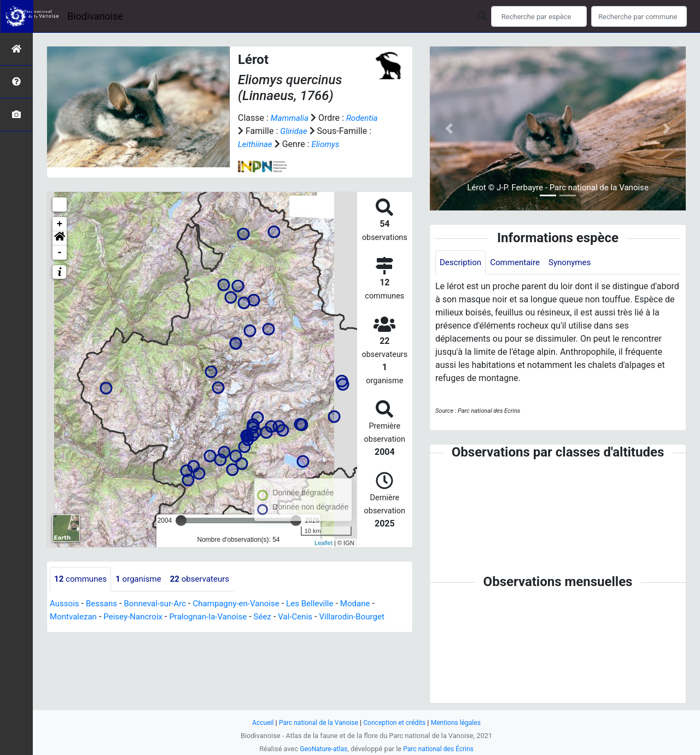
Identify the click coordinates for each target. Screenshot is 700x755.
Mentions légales (461, 722)
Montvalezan (75, 617)
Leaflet (323, 543)
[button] (60, 238)
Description (462, 263)
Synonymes (577, 263)
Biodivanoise (95, 16)
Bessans (104, 604)
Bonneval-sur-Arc (161, 604)
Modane (372, 604)
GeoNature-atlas (321, 749)
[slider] (181, 520)
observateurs (208, 579)
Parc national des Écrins (440, 749)
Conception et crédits (396, 722)
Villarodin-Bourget (369, 617)
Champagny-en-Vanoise (247, 604)
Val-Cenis (309, 617)
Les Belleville (324, 604)
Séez (275, 617)
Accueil (257, 722)
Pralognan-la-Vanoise (217, 617)
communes (82, 579)
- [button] (60, 253)
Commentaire (519, 263)
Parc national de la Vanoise (316, 722)
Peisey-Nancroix (138, 617)
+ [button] (60, 224)
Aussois (65, 604)
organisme (143, 579)
